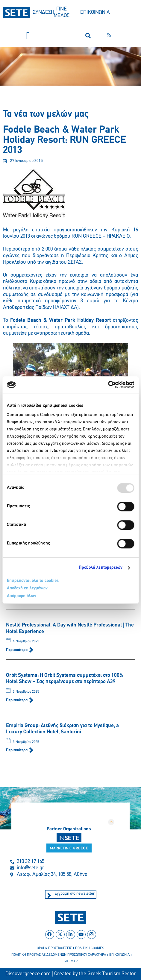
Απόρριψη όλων (22, 596)
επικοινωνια (119, 955)
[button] (28, 36)
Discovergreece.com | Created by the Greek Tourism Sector (71, 974)
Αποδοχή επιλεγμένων (27, 588)
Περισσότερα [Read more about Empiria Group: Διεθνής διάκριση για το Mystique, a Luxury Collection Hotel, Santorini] (17, 750)
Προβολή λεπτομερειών (101, 568)
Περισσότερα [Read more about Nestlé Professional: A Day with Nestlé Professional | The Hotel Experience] (17, 650)
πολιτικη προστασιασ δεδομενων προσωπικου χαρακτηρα (59, 955)
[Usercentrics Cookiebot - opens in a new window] (108, 385)
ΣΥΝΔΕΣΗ (44, 12)
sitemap (71, 961)
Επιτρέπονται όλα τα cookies (33, 581)
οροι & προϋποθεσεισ (54, 948)
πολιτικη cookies (90, 948)
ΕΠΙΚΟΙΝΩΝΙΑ (95, 12)
